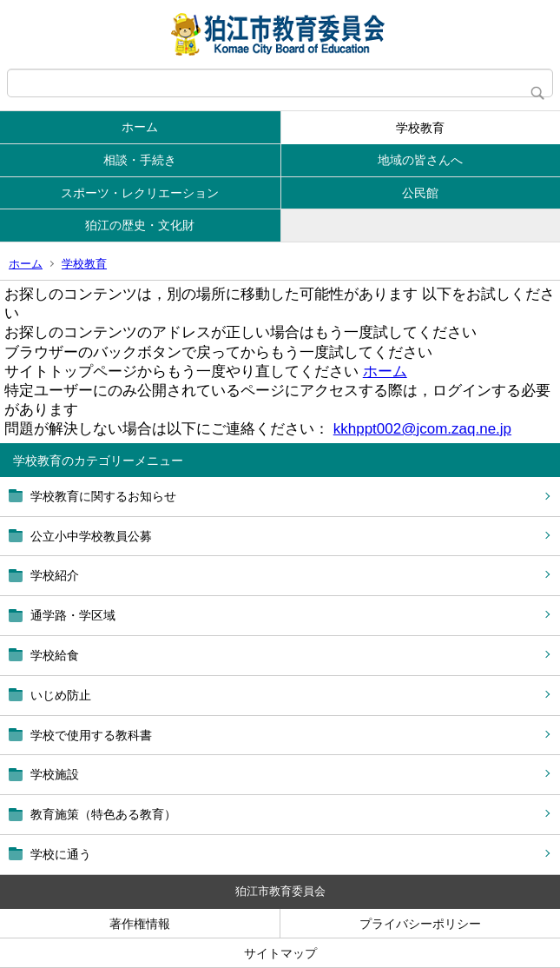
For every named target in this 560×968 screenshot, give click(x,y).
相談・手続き (140, 160)
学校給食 (55, 655)
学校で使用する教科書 (91, 735)
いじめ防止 (61, 695)
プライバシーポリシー (420, 924)
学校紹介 (55, 575)
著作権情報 (140, 924)
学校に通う (61, 854)
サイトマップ (280, 953)
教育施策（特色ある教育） (103, 814)
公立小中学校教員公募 (91, 536)
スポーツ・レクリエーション (140, 193)
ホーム (140, 127)
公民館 (420, 193)
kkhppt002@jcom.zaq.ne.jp (422, 429)
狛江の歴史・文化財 (140, 225)
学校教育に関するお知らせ (103, 496)
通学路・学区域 (73, 615)
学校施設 (55, 774)
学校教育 (420, 128)
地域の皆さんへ (420, 160)
